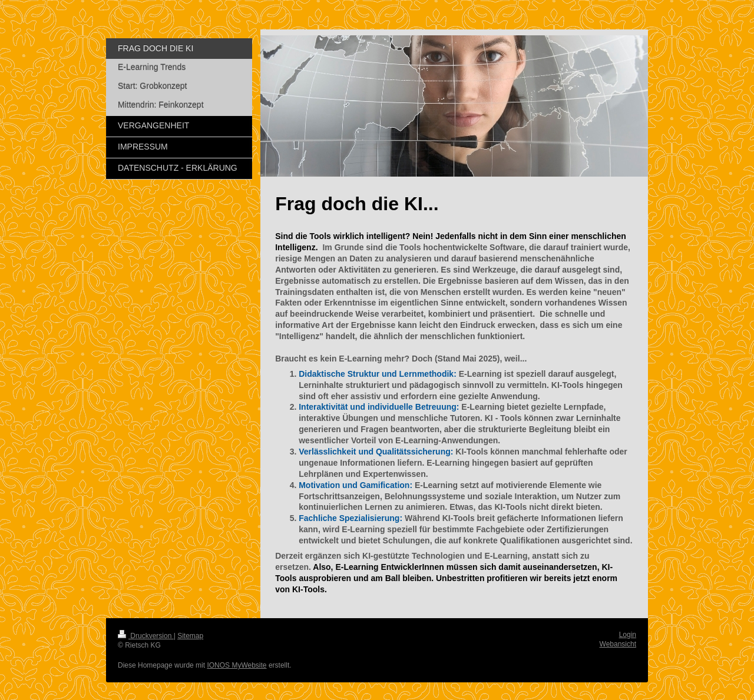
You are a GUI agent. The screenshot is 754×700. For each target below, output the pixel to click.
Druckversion (146, 636)
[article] (454, 482)
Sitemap (190, 636)
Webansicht (618, 644)
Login (628, 635)
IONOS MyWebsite (237, 665)
